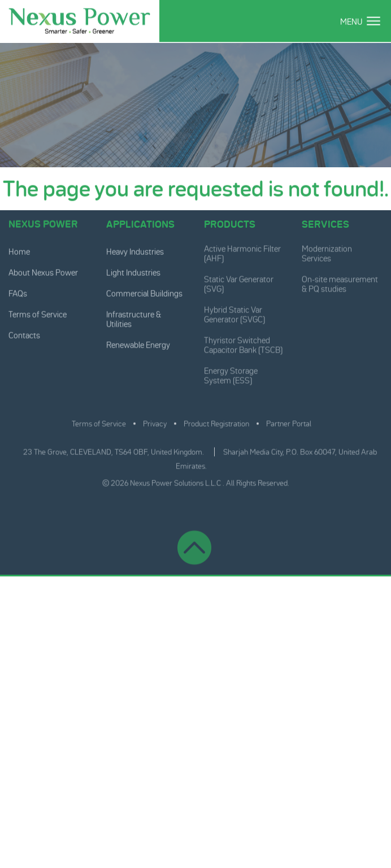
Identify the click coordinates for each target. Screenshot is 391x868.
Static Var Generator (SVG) (239, 281)
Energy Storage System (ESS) (231, 373)
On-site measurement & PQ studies (340, 281)
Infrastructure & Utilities (134, 319)
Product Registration (216, 421)
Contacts (24, 335)
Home (19, 251)
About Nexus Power (43, 272)
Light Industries (133, 272)
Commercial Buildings (144, 293)
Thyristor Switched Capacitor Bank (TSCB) (243, 342)
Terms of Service (38, 314)
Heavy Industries (135, 251)
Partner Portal (289, 421)
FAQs (18, 293)
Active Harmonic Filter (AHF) (242, 251)
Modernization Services (327, 251)
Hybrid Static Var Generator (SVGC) (234, 312)
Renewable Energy (138, 344)
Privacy (155, 421)
